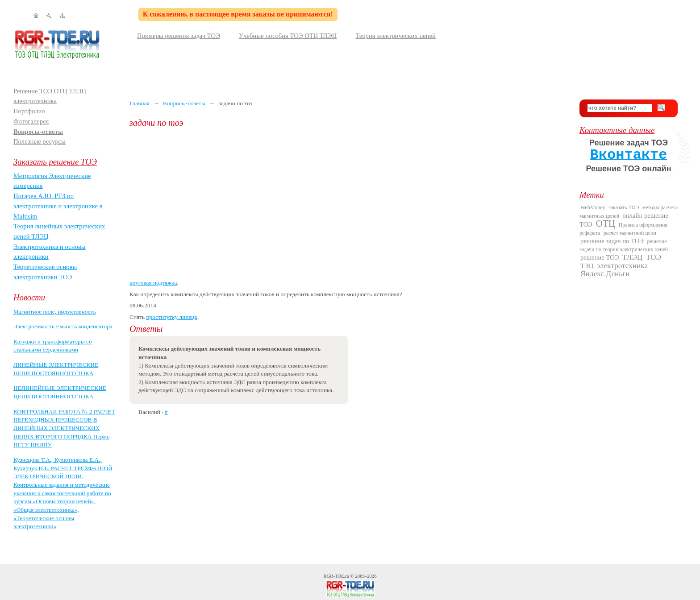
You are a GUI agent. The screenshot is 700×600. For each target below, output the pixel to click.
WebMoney (593, 207)
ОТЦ (605, 223)
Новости (29, 297)
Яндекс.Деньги (605, 274)
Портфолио (29, 111)
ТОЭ (654, 257)
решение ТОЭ (600, 257)
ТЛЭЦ (632, 257)
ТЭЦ (587, 266)
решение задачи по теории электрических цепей (624, 245)
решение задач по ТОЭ (612, 241)
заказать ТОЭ (624, 207)
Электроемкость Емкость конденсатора (63, 326)
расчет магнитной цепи (630, 233)
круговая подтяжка (153, 283)
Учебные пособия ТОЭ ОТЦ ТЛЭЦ (288, 36)
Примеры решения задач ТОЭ (179, 36)
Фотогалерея (31, 121)
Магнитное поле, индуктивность (55, 312)
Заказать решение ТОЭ (55, 162)
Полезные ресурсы (40, 141)
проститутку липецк (172, 317)
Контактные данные (617, 130)
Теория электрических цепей (396, 36)
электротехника (623, 266)
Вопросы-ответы (38, 132)
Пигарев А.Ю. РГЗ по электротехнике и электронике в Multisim (58, 206)
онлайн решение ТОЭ (624, 220)
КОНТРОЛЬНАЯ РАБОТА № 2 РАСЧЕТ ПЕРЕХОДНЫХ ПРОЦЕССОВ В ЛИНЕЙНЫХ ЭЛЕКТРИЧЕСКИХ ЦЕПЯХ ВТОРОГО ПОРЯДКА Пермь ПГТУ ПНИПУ (64, 428)
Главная (140, 103)
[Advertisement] (348, 203)
